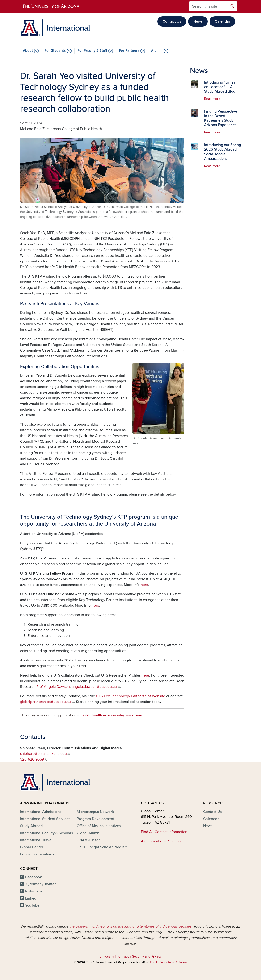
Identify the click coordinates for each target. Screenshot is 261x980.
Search (232, 6)
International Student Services (45, 819)
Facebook (34, 877)
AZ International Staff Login (163, 841)
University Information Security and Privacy (130, 957)
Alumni (157, 51)
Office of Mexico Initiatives (99, 826)
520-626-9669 (34, 759)
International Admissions (41, 812)
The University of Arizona (168, 962)
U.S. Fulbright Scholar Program (102, 847)
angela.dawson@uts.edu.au (96, 687)
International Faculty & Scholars (46, 833)
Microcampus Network (95, 812)
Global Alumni (88, 833)
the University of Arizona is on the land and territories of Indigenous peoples (130, 926)
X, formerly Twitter (40, 884)
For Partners (129, 51)
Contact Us (172, 21)
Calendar (222, 21)
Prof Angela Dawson (53, 687)
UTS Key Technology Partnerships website (131, 696)
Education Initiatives (37, 854)
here (144, 585)
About (28, 51)
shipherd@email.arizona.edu (45, 754)
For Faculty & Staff (92, 51)
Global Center (32, 847)
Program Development (95, 819)
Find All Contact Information (164, 832)
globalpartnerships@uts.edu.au (47, 702)
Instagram (34, 891)
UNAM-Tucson (89, 840)
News (198, 21)
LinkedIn (32, 898)
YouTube (32, 905)
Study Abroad (31, 826)
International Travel (36, 840)
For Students (55, 51)
